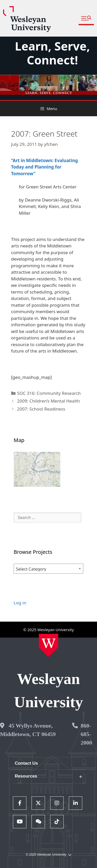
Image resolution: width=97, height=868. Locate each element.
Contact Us (26, 763)
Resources (26, 776)
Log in (20, 603)
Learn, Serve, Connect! (52, 53)
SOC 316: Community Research (49, 393)
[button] (86, 18)
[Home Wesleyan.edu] (48, 645)
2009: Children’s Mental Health (48, 401)
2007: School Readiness (41, 409)
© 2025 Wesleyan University (48, 855)
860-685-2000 (86, 734)
